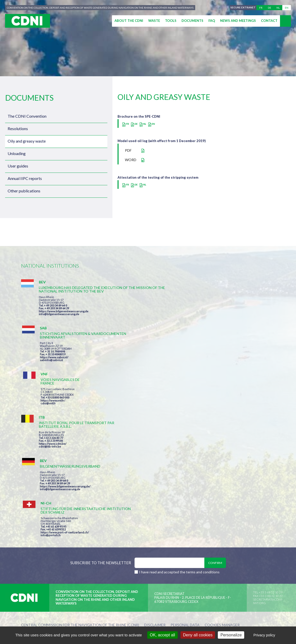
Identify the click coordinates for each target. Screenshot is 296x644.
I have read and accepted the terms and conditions (179, 415)
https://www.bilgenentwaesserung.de (64, 322)
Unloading (17, 153)
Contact (269, 21)
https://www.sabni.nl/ (140, 315)
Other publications (24, 191)
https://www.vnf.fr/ (225, 308)
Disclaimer (155, 468)
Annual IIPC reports (25, 178)
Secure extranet (242, 8)
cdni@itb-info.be (50, 373)
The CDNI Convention (27, 116)
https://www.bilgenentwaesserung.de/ (151, 366)
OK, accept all (162, 635)
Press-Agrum (58, 477)
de (269, 8)
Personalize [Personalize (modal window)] (231, 635)
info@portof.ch (223, 376)
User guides (18, 166)
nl (278, 8)
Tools (171, 21)
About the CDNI (129, 21)
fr (261, 8)
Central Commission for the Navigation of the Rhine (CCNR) (80, 468)
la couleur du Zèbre (100, 477)
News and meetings (238, 21)
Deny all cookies (198, 635)
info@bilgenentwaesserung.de (59, 325)
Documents (192, 21)
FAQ (212, 21)
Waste (154, 21)
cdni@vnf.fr (220, 311)
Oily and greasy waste (27, 141)
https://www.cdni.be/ (53, 370)
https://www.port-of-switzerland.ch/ (237, 373)
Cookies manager (222, 468)
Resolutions (18, 128)
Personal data (185, 468)
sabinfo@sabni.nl (137, 318)
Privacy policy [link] (264, 635)
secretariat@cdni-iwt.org (268, 444)
